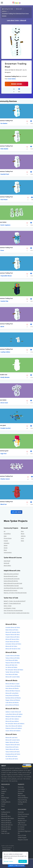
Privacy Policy (6, 849)
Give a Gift (21, 791)
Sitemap (4, 800)
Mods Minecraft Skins (12, 630)
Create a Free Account (17, 866)
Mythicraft (7, 563)
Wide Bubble (4, 149)
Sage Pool (3, 454)
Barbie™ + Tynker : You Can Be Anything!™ (15, 601)
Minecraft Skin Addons (12, 719)
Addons (4, 11)
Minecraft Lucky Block (12, 693)
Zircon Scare (4, 403)
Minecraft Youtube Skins (13, 632)
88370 (2, 327)
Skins (22, 531)
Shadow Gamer (5, 479)
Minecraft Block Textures (13, 691)
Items (22, 538)
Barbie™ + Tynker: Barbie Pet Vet (12, 603)
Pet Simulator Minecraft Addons (15, 724)
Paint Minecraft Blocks (12, 688)
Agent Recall (7, 561)
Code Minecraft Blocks (12, 703)
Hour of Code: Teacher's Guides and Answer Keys (17, 613)
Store (3, 806)
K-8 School (21, 829)
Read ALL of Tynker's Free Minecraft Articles (15, 593)
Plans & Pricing (22, 800)
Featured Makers (23, 798)
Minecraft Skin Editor (8, 818)
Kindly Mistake (5, 377)
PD (19, 833)
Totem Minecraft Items (12, 749)
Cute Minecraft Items (12, 759)
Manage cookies (8, 861)
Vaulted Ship (4, 301)
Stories (6, 548)
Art (5, 531)
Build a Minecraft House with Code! (13, 583)
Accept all (23, 861)
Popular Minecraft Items (13, 745)
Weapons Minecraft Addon (13, 716)
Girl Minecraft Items (11, 756)
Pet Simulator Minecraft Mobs (14, 670)
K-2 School (21, 827)
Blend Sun (4, 504)
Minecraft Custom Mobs (13, 677)
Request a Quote (23, 840)
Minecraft (19, 9)
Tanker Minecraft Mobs (12, 672)
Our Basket (4, 123)
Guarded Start (5, 174)
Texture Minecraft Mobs (13, 658)
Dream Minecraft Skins (12, 642)
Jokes (5, 536)
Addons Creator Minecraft (13, 712)
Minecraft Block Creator (12, 684)
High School (21, 823)
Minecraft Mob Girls (11, 665)
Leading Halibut (5, 352)
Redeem (20, 793)
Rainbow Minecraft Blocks (13, 698)
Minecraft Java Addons (12, 721)
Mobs (22, 541)
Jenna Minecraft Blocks (12, 705)
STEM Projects (22, 837)
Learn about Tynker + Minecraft (17, 20)
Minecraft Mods (6, 829)
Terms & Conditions (7, 848)
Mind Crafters (7, 566)
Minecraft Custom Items (13, 740)
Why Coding (22, 795)
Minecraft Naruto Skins (12, 639)
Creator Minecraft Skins (12, 637)
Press (3, 793)
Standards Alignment (24, 831)
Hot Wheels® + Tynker (10, 608)
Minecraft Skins (6, 816)
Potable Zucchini (6, 428)
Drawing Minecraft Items (13, 754)
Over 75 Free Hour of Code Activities (13, 610)
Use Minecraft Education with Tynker (13, 588)
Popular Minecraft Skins (13, 635)
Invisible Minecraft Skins (13, 627)
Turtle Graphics (8, 552)
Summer (20, 804)
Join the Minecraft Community (12, 579)
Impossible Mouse (6, 276)
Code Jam (4, 831)
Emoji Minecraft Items (12, 747)
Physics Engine (8, 538)
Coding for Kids (8, 9)
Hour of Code (5, 833)
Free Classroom (23, 816)
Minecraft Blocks (6, 823)
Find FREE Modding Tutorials (11, 586)
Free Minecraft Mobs (12, 674)
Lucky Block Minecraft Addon (14, 714)
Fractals (6, 541)
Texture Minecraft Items (13, 752)
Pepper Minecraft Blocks (13, 700)
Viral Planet (4, 200)
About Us (4, 789)
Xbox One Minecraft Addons (14, 726)
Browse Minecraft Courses (11, 576)
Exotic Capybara (5, 225)
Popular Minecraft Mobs (13, 663)
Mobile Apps (5, 798)
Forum (3, 804)
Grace (2, 250)
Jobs (3, 795)
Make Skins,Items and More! (11, 574)
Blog (3, 787)
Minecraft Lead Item (11, 738)
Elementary (21, 818)
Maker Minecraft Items (12, 742)
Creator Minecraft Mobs (13, 656)
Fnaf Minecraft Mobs (12, 660)
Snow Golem (12, 79)
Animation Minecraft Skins (13, 644)
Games (6, 545)
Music (5, 550)
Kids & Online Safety (7, 851)
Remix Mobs (17, 84)
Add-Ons (23, 536)
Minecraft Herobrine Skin (13, 649)
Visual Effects (7, 534)
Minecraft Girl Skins (11, 646)
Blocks (23, 534)
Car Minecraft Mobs (11, 667)
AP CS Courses (22, 825)
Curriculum (21, 789)
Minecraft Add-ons (7, 825)
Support (4, 791)
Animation (7, 543)
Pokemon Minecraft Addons (14, 728)
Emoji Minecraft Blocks (12, 695)
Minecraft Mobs (6, 821)
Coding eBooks (6, 802)
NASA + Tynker (8, 606)
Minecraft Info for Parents (11, 590)
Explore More (16, 512)
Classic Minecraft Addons (13, 731)
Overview (21, 787)
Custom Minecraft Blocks (13, 686)
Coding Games (6, 812)
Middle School (22, 821)
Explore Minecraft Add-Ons (11, 581)
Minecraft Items (6, 827)
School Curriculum (23, 814)
